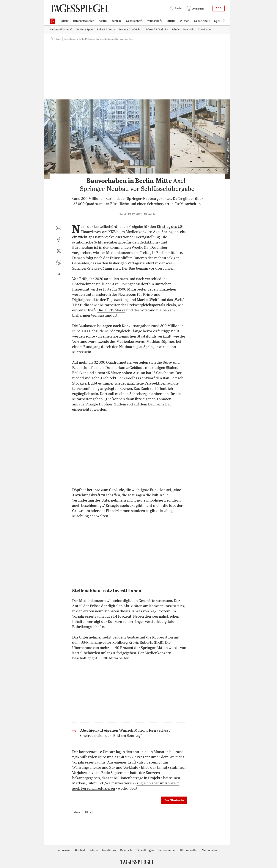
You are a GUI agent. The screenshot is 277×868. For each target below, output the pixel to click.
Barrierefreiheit (167, 850)
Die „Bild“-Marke (111, 310)
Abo (219, 8)
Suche (176, 8)
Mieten (77, 812)
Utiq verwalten (189, 850)
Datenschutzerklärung (103, 850)
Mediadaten (209, 850)
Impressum (64, 850)
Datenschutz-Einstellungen (137, 850)
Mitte (88, 812)
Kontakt (80, 850)
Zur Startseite (174, 800)
